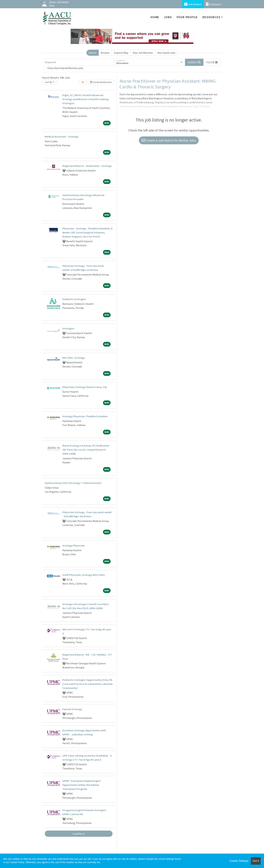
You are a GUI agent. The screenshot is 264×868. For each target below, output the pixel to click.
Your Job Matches (143, 53)
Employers (214, 4)
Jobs (168, 17)
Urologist (68, 328)
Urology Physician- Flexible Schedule (85, 416)
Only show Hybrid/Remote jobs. (66, 68)
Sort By (49, 82)
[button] (212, 62)
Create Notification (101, 82)
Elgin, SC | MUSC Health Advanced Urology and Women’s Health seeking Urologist (85, 99)
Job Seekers (193, 4)
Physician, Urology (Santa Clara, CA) (85, 387)
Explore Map (121, 53)
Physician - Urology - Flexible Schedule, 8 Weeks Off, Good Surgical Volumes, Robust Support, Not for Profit (87, 232)
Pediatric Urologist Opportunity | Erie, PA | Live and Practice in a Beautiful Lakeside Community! (87, 684)
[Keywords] (79, 62)
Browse (105, 53)
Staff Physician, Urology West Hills (84, 575)
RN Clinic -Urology (74, 358)
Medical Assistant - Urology (62, 137)
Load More (79, 834)
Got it (256, 861)
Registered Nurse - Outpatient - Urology (87, 166)
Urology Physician (74, 546)
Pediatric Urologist (74, 299)
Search (93, 53)
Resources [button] (211, 17)
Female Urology (72, 709)
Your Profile (187, 17)
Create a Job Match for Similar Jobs (169, 140)
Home (155, 17)
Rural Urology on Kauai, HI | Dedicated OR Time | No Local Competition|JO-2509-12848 (86, 450)
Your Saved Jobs (166, 53)
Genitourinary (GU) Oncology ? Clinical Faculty (73, 483)
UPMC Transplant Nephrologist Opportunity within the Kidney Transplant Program (82, 785)
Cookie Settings (239, 861)
